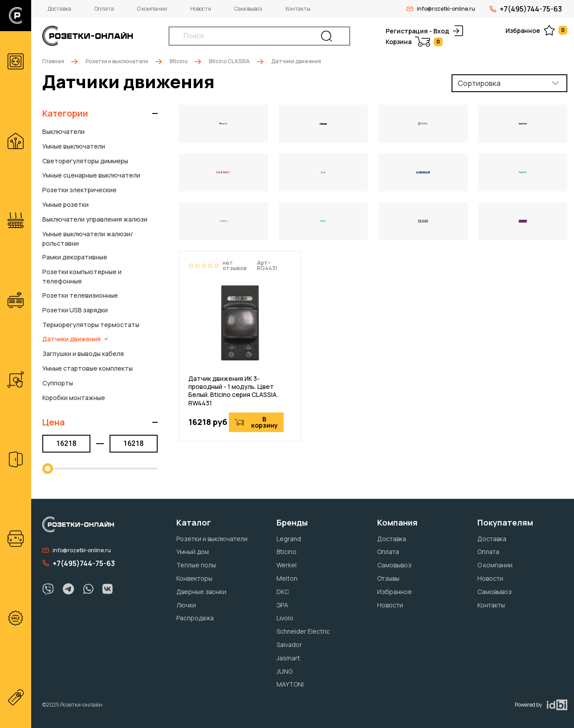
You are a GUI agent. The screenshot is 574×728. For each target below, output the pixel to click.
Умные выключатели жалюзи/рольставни (88, 239)
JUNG (285, 671)
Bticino (179, 61)
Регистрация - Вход (424, 31)
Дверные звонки (201, 592)
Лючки (186, 605)
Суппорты (58, 383)
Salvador (289, 645)
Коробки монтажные (74, 398)
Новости (201, 9)
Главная (53, 61)
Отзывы (388, 578)
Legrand (289, 539)
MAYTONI (290, 684)
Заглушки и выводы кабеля (83, 354)
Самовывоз (248, 9)
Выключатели (63, 131)
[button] (100, 113)
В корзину (256, 422)
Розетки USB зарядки (75, 310)
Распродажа (195, 618)
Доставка (59, 9)
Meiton (287, 578)
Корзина (414, 42)
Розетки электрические (79, 190)
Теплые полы (196, 565)
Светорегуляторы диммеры (85, 161)
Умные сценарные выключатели (91, 175)
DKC (283, 592)
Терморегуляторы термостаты (91, 325)
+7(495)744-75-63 (526, 9)
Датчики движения (75, 339)
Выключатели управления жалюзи (95, 219)
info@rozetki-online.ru (441, 9)
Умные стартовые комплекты (88, 368)
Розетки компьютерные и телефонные (82, 276)
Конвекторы (194, 578)
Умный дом (193, 552)
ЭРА (282, 605)
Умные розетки (65, 204)
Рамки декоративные (75, 257)
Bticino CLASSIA (229, 61)
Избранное (536, 30)
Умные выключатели (74, 146)
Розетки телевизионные (80, 295)
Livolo (285, 618)
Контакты (298, 9)
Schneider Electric (303, 631)
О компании (152, 9)
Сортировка (479, 83)
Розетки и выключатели (117, 61)
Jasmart (288, 658)
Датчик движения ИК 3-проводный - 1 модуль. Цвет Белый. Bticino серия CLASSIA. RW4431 (233, 391)
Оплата (104, 9)
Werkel (287, 565)
